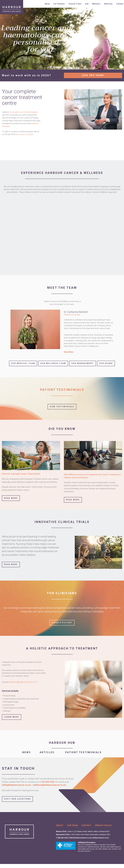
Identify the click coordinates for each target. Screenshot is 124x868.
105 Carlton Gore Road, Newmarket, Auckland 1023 (91, 835)
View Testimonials (62, 407)
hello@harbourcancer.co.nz (16, 785)
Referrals (108, 4)
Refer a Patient (62, 623)
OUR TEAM (72, 825)
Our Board (106, 363)
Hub (87, 4)
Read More (11, 498)
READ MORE (11, 564)
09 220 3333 (49, 782)
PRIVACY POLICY (103, 825)
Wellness (96, 4)
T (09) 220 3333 (62, 838)
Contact (120, 4)
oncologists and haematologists (24, 112)
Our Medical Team (23, 363)
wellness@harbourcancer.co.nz (23, 682)
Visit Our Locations (17, 799)
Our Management (83, 363)
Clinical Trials (75, 4)
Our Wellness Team (53, 363)
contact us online (26, 134)
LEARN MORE (12, 717)
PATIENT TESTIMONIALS (83, 752)
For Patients (59, 4)
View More (69, 352)
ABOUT (60, 825)
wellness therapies (93, 612)
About (47, 4)
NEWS (27, 752)
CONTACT (86, 825)
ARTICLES (48, 752)
